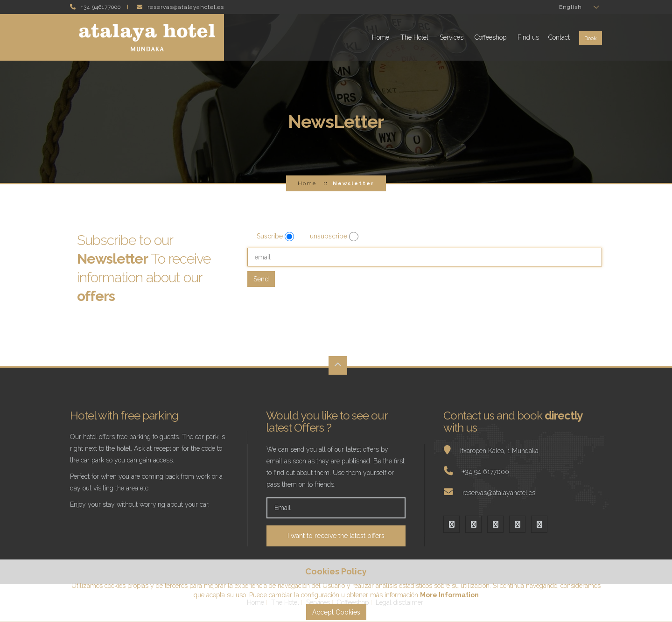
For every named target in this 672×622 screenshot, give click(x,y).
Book (591, 38)
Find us (528, 37)
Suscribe (271, 236)
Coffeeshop (490, 37)
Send (261, 279)
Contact (559, 37)
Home (381, 37)
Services (451, 37)
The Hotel (414, 37)
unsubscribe (329, 236)
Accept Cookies (336, 612)
